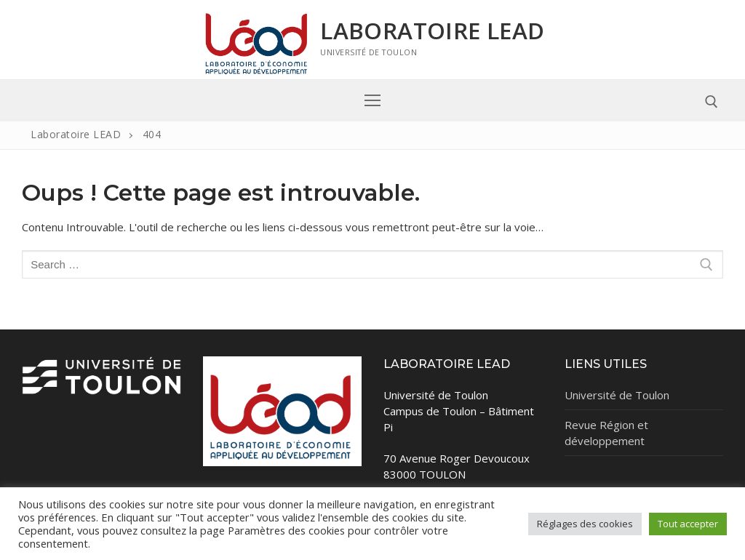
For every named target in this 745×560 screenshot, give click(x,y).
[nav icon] (373, 100)
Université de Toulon (617, 395)
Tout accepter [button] (688, 524)
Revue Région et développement (606, 433)
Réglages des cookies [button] (585, 524)
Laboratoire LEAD (432, 31)
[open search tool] (712, 102)
